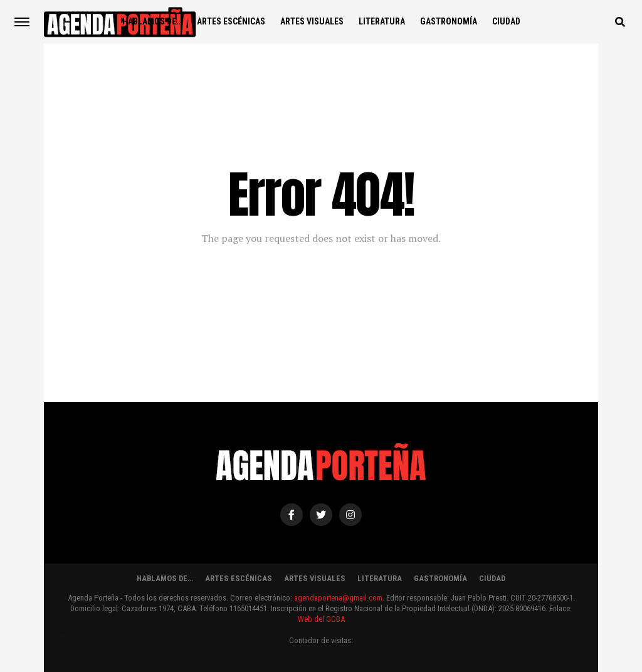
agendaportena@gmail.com (338, 598)
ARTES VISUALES (312, 21)
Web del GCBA (321, 619)
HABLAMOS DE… (152, 21)
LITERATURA (382, 21)
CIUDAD (506, 21)
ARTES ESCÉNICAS (231, 21)
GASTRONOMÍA (449, 21)
